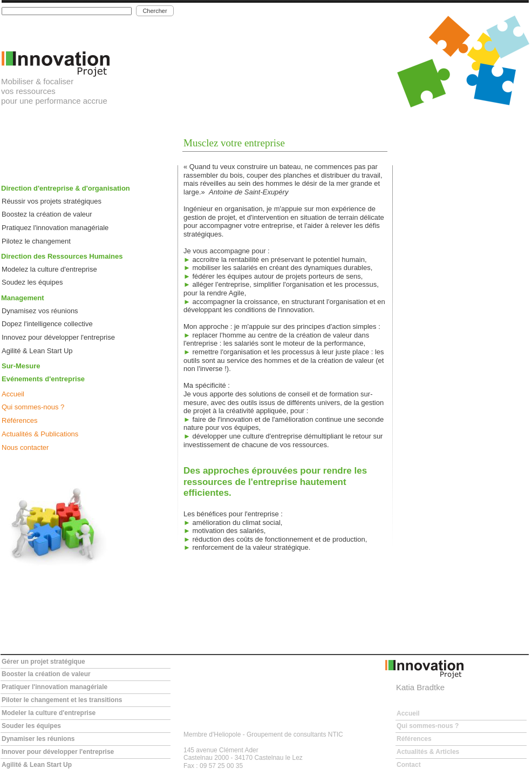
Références (19, 420)
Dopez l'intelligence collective (47, 324)
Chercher (155, 11)
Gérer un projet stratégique (43, 662)
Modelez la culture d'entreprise (49, 269)
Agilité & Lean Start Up (37, 351)
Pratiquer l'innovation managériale (54, 687)
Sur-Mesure (21, 366)
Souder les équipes (31, 726)
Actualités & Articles (428, 752)
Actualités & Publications (40, 434)
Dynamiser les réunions (38, 739)
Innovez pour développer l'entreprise (58, 337)
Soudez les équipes (32, 282)
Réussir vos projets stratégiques (52, 201)
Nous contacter (25, 447)
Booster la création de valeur (46, 674)
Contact (409, 765)
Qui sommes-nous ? (33, 407)
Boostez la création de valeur (47, 214)
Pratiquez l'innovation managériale (55, 228)
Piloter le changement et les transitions (62, 700)
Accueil (13, 394)
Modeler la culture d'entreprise (49, 713)
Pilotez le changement (36, 241)
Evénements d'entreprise (43, 379)
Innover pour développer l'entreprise (58, 752)
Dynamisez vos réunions (40, 311)
